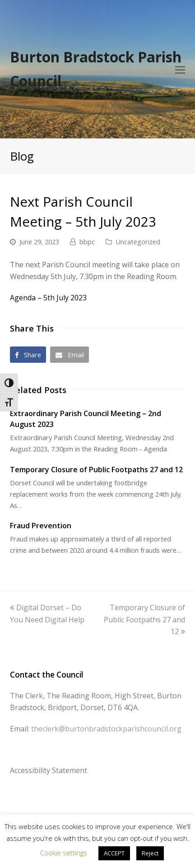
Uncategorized (138, 242)
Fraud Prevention (41, 526)
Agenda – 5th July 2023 (48, 298)
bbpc (87, 242)
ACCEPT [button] (114, 853)
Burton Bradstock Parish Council (96, 69)
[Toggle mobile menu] (180, 69)
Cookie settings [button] (64, 853)
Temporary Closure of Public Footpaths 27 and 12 (96, 470)
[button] (28, 355)
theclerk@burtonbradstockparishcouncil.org (106, 729)
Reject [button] (150, 853)
